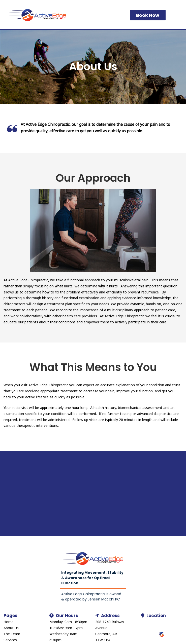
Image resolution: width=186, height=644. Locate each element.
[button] (177, 15)
